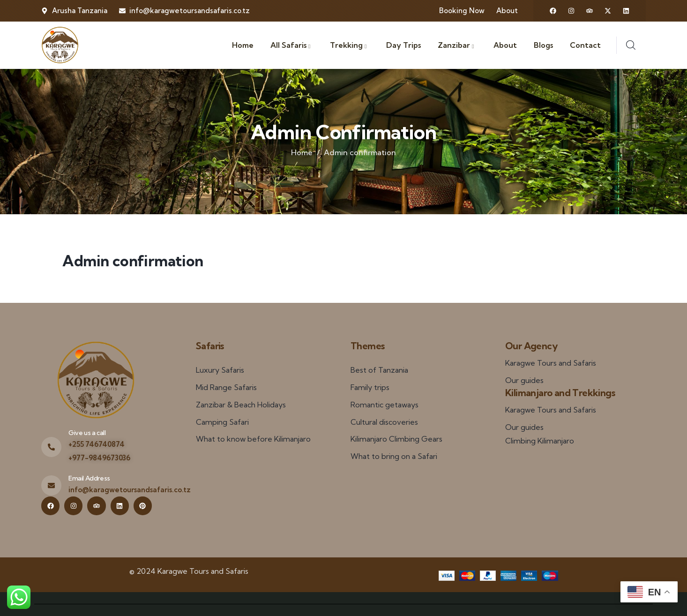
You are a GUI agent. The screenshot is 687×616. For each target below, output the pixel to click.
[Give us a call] (51, 447)
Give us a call (87, 433)
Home (302, 152)
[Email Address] (51, 485)
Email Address (89, 478)
